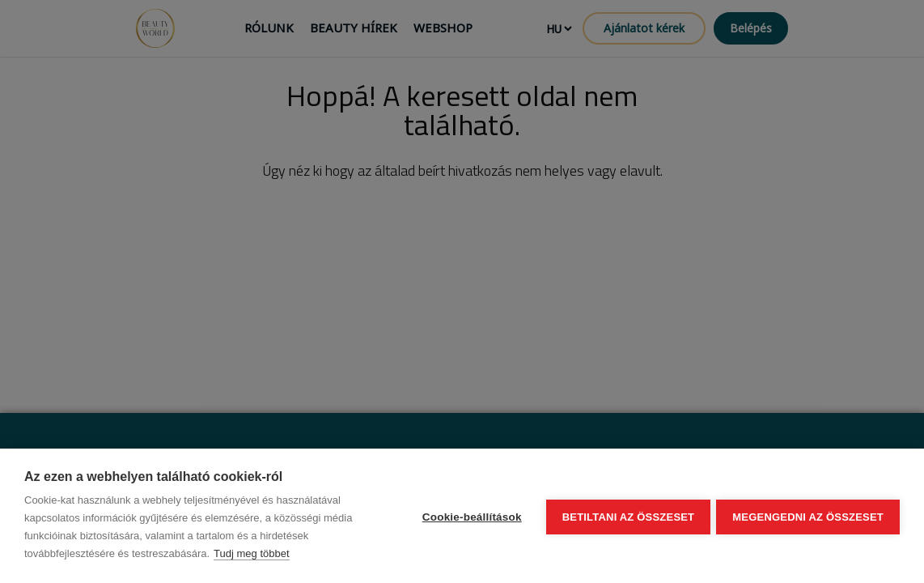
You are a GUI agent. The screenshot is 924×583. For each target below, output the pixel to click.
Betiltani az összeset (626, 516)
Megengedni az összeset (808, 516)
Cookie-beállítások (470, 516)
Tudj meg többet (251, 553)
